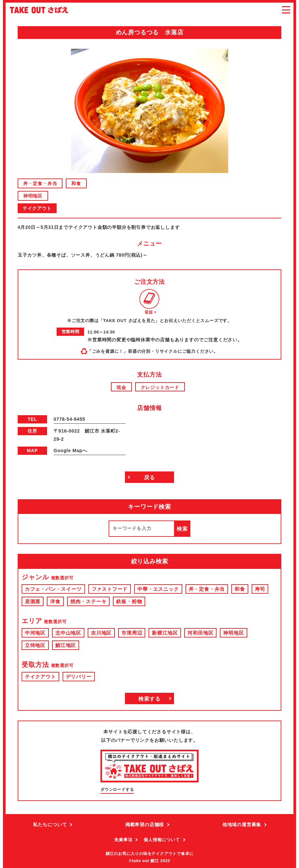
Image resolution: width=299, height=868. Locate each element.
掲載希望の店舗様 (145, 825)
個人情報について (162, 840)
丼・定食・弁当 (40, 183)
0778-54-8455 (70, 419)
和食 (76, 183)
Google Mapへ (70, 451)
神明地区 (33, 196)
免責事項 (123, 840)
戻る (149, 477)
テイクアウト (37, 208)
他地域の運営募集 (242, 825)
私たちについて (50, 825)
